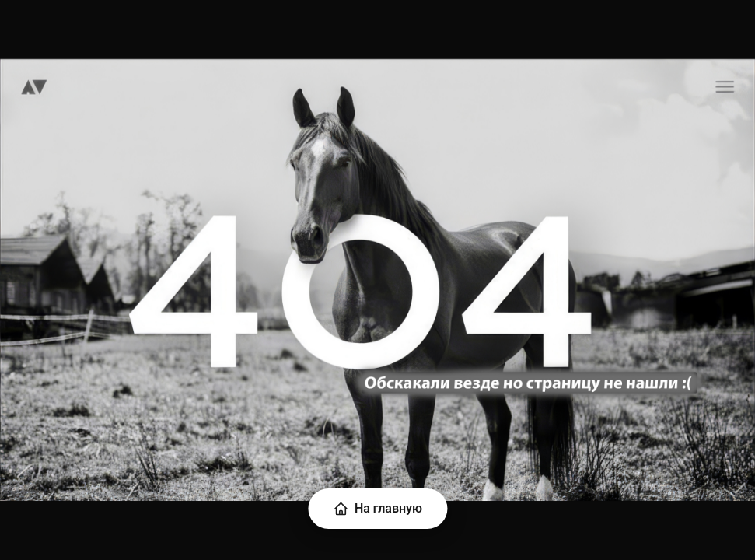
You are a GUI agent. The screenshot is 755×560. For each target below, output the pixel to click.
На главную (377, 509)
